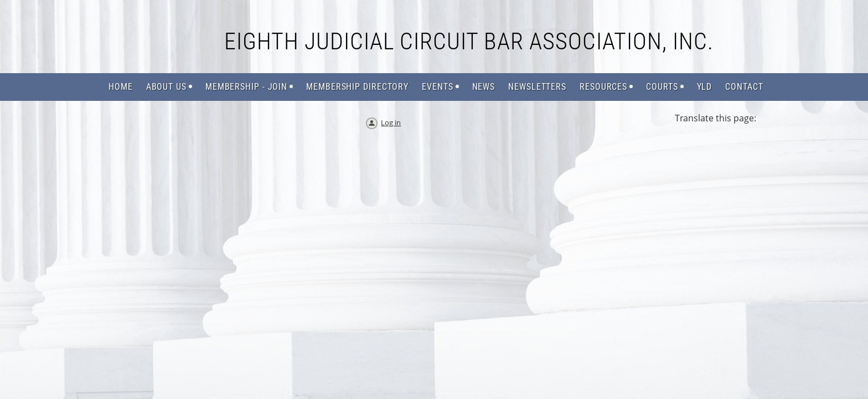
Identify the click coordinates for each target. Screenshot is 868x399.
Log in (391, 122)
